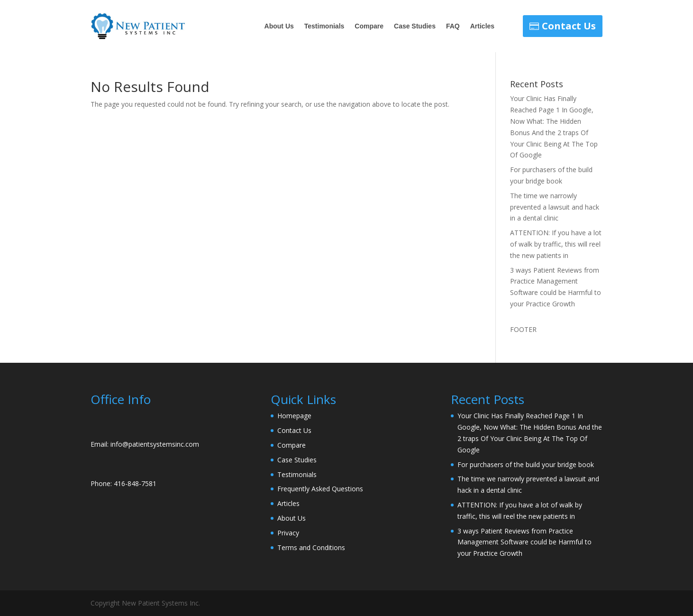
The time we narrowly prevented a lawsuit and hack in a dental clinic (555, 207)
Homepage (294, 416)
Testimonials (324, 26)
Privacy (288, 533)
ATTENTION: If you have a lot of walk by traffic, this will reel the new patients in (556, 244)
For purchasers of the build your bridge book (526, 464)
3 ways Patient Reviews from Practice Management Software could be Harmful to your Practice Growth (524, 542)
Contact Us (569, 26)
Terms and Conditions (311, 547)
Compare (369, 26)
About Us (279, 26)
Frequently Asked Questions (320, 489)
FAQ (453, 26)
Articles (482, 26)
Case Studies (415, 26)
